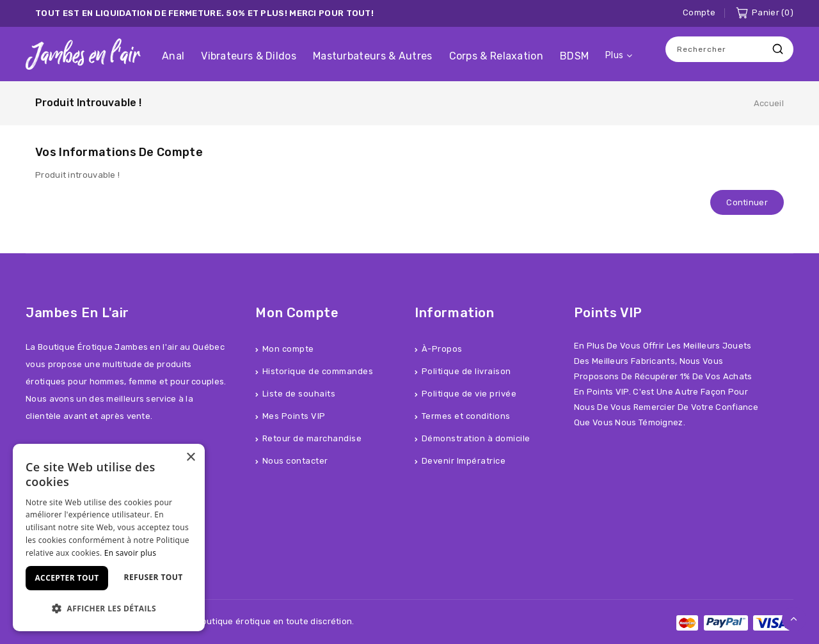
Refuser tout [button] (154, 577)
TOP (794, 619)
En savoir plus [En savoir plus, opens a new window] (130, 553)
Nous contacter (295, 461)
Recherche (777, 49)
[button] (109, 609)
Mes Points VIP (294, 416)
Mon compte (288, 349)
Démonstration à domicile (476, 438)
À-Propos (442, 349)
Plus (614, 55)
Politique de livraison (466, 371)
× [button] (190, 458)
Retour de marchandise (312, 438)
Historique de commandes (318, 371)
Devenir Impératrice (464, 461)
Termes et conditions (466, 416)
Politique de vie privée (469, 394)
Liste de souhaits (299, 394)
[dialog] (109, 538)
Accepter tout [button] (67, 578)
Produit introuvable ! (88, 103)
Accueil (769, 103)
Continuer (747, 202)
